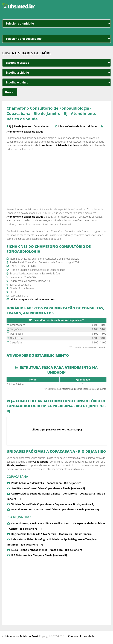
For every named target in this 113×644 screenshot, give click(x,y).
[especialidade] (56, 39)
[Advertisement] (57, 179)
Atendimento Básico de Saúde (25, 132)
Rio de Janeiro (22, 126)
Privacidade (87, 636)
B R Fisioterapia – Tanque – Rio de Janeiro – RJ (39, 555)
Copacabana (41, 126)
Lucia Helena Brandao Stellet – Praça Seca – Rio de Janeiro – (48, 550)
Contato (73, 636)
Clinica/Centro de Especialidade (77, 126)
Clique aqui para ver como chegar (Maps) (57, 429)
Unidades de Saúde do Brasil (21, 636)
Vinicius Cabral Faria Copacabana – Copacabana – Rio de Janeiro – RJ (53, 504)
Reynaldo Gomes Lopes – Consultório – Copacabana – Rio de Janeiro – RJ (55, 509)
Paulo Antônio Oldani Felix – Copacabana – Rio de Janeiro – (47, 483)
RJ (10, 126)
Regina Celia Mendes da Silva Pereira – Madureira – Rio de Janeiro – (52, 534)
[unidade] (56, 23)
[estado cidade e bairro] (56, 63)
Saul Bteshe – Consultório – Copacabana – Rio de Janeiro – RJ (48, 488)
